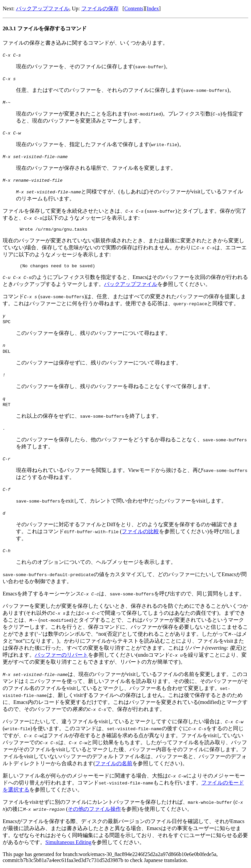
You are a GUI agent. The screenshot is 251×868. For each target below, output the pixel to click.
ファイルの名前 (114, 765)
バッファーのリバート (61, 657)
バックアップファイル (43, 8)
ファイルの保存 (100, 8)
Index (153, 8)
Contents (134, 8)
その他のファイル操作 (94, 811)
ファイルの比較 (140, 533)
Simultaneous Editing (68, 844)
